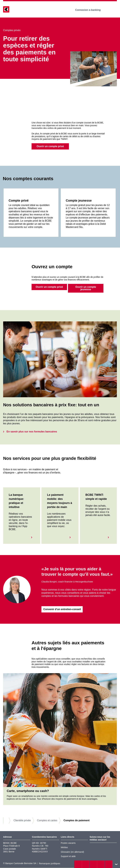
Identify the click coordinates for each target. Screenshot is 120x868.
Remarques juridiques (50, 864)
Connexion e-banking (90, 10)
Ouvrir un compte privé (50, 146)
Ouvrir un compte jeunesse (86, 288)
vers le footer (116, 864)
